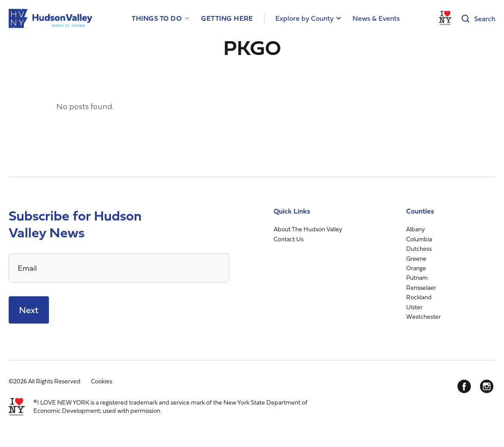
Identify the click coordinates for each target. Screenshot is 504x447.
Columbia (419, 239)
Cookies (102, 381)
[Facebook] (464, 386)
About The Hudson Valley (308, 229)
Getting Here (227, 18)
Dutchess (419, 248)
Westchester (423, 316)
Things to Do (157, 18)
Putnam (417, 277)
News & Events (376, 18)
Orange (416, 268)
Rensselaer (421, 287)
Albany (415, 229)
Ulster (414, 307)
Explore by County (304, 18)
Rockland (419, 297)
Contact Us (289, 239)
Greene (416, 258)
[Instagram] (487, 386)
